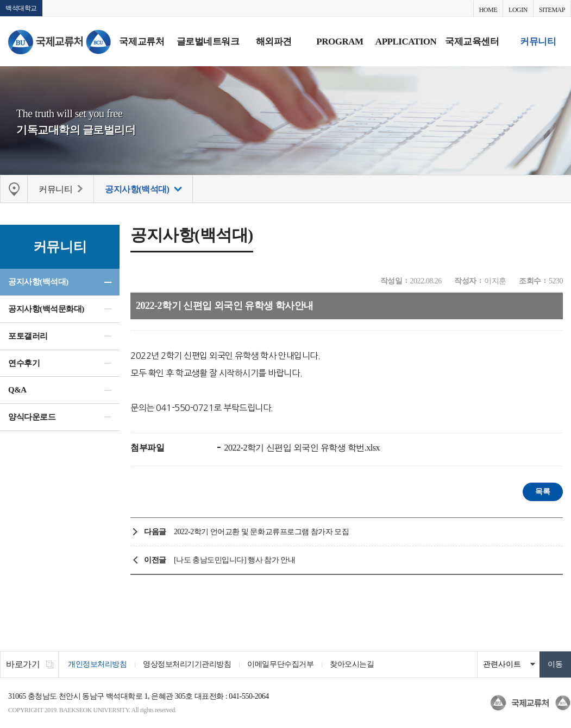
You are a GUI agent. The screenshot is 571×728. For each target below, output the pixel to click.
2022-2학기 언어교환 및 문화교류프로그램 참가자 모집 (261, 532)
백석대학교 (21, 8)
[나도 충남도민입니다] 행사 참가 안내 (234, 560)
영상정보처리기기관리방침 (187, 664)
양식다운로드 (32, 417)
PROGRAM (340, 42)
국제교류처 (142, 42)
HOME (488, 10)
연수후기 (24, 363)
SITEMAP (552, 10)
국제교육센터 (472, 42)
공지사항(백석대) (38, 282)
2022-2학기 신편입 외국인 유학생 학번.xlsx (301, 448)
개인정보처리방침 (97, 664)
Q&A (17, 390)
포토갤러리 (28, 336)
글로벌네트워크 (208, 42)
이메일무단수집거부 (280, 664)
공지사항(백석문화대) (46, 309)
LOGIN (518, 10)
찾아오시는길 (352, 664)
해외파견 (274, 42)
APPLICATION (406, 42)
